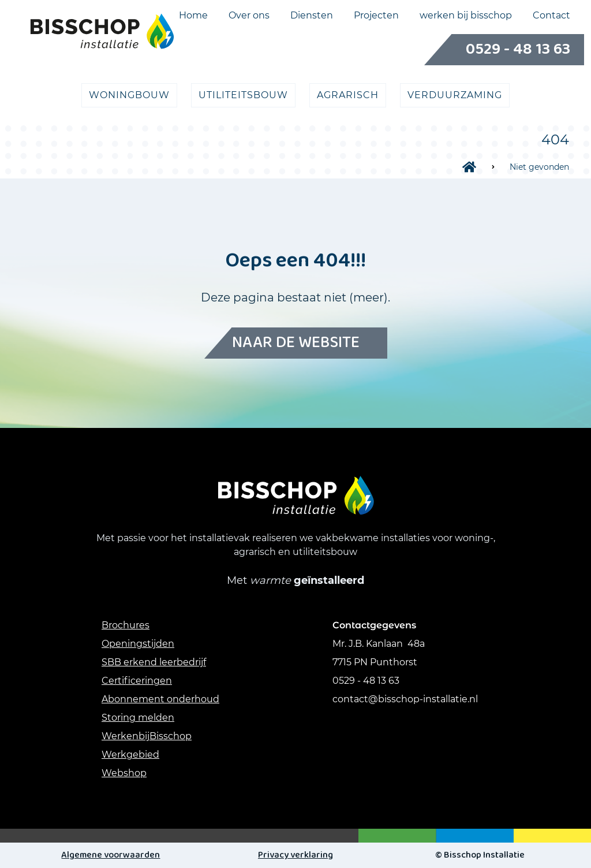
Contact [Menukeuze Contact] (551, 16)
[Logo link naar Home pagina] (102, 31)
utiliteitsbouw (243, 95)
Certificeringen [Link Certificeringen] (137, 681)
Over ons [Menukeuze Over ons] (249, 16)
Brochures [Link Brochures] (126, 625)
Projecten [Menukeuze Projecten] (376, 16)
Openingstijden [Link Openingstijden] (138, 644)
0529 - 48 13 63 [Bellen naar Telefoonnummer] (504, 50)
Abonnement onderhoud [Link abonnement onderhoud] (160, 699)
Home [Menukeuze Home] (193, 16)
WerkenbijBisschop (147, 736)
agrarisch (348, 95)
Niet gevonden (539, 167)
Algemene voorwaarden (111, 855)
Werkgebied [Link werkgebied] (130, 755)
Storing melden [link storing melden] (138, 718)
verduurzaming (455, 95)
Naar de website (296, 343)
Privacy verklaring (295, 855)
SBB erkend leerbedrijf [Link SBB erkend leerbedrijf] (154, 662)
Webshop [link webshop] (124, 773)
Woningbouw (129, 95)
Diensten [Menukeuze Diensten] (312, 16)
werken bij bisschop (466, 16)
